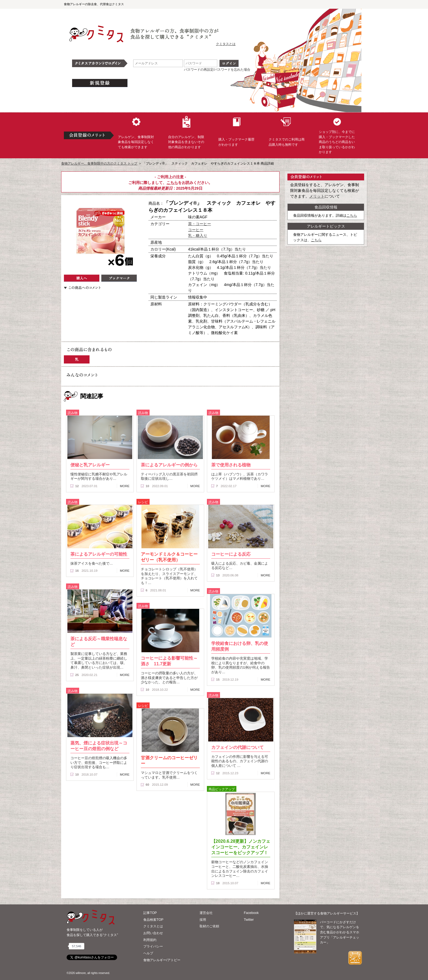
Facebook (251, 913)
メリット (317, 196)
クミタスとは (226, 44)
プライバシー (153, 946)
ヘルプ (148, 953)
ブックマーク (119, 278)
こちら (172, 183)
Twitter (249, 920)
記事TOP (150, 913)
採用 (203, 920)
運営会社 (206, 913)
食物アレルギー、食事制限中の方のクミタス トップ (99, 163)
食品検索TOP (153, 920)
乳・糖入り (198, 236)
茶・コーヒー (200, 224)
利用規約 (150, 940)
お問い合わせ (153, 933)
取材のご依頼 (209, 926)
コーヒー (196, 230)
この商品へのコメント (82, 288)
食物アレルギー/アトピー (162, 960)
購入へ (82, 278)
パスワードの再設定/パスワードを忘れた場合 (217, 70)
